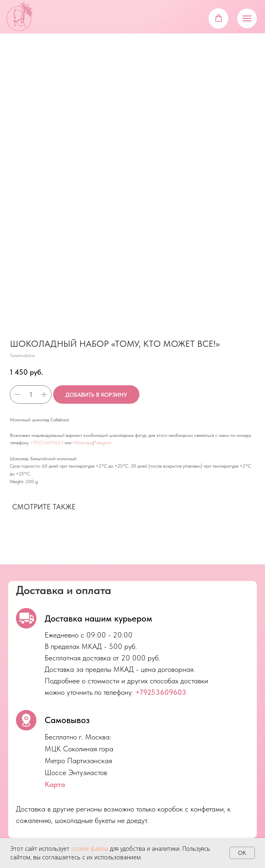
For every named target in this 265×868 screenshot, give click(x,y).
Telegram (103, 443)
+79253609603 (47, 443)
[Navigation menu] (247, 18)
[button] (219, 18)
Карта (55, 784)
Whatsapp (83, 443)
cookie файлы (90, 849)
